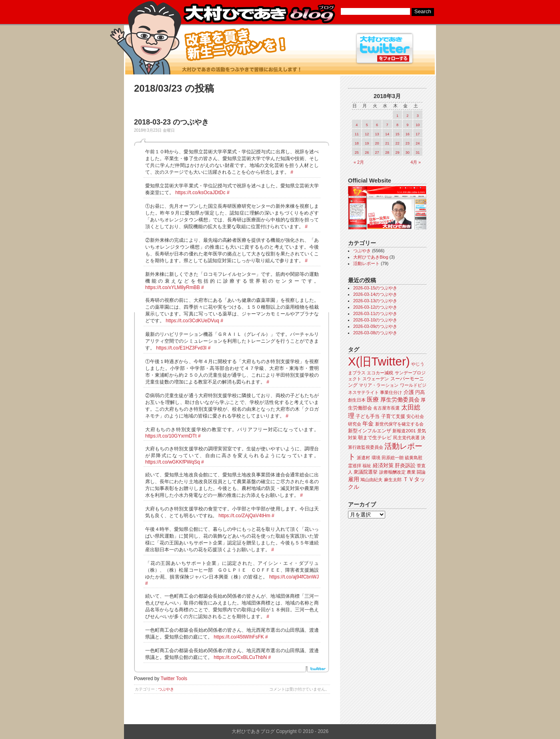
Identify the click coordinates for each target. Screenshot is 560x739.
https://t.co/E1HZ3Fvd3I (181, 348)
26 (367, 153)
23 (408, 143)
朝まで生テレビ (375, 438)
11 (357, 134)
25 (357, 153)
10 (418, 125)
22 (397, 143)
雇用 (354, 479)
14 (387, 134)
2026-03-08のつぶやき (375, 333)
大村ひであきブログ (259, 14)
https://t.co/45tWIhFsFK (239, 637)
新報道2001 (404, 431)
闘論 (421, 472)
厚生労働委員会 (400, 400)
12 (367, 134)
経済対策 (383, 465)
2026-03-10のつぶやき (375, 320)
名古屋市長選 (386, 408)
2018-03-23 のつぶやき (171, 122)
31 (418, 153)
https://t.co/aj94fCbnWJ (294, 577)
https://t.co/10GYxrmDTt (171, 436)
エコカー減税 (380, 373)
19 (367, 143)
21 (387, 143)
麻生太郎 (393, 480)
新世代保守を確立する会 (399, 424)
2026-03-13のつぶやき (375, 301)
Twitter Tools (174, 679)
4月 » (416, 162)
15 (397, 134)
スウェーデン (376, 379)
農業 (411, 472)
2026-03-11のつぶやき (375, 313)
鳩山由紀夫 (371, 480)
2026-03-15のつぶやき (375, 288)
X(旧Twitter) (379, 361)
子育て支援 (393, 416)
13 (377, 134)
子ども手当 (368, 416)
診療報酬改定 (392, 472)
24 (418, 143)
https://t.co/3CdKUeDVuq (192, 321)
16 (408, 134)
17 (418, 134)
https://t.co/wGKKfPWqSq (173, 462)
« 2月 (359, 162)
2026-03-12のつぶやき (375, 307)
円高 (420, 392)
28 (387, 153)
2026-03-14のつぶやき (375, 294)
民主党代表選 (406, 438)
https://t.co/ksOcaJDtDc (200, 193)
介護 (409, 392)
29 (397, 153)
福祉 (367, 466)
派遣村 (363, 458)
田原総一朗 (393, 458)
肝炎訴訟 (405, 465)
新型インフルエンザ (370, 431)
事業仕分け (391, 392)
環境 (376, 458)
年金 (368, 424)
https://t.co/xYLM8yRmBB (173, 287)
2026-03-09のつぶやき (375, 326)
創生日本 (357, 400)
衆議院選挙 (366, 472)
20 (377, 143)
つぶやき (166, 689)
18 (357, 143)
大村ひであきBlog (371, 257)
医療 (373, 400)
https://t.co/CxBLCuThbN (240, 657)
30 (408, 153)
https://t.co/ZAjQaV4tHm (244, 516)
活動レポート (366, 263)
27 (377, 153)
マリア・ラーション (379, 385)
